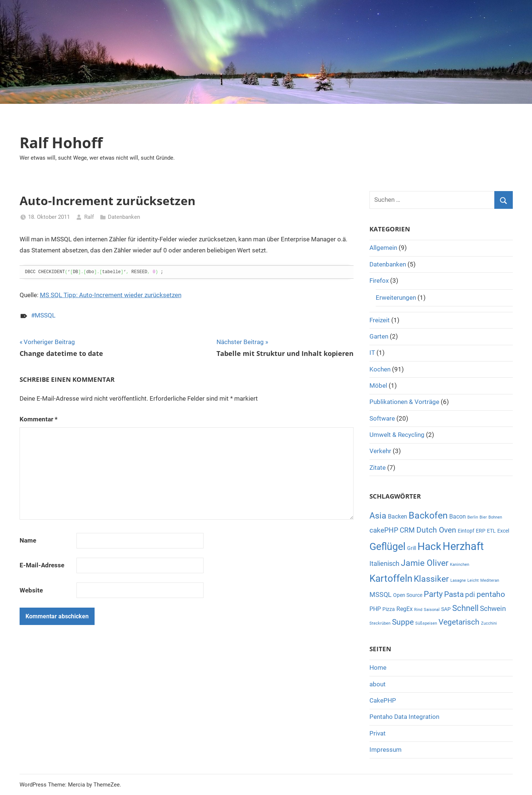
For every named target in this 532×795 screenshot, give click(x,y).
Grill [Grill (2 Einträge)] (412, 548)
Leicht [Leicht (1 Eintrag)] (473, 580)
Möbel (378, 385)
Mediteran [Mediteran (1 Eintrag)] (490, 580)
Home (378, 667)
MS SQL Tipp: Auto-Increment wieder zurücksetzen (111, 295)
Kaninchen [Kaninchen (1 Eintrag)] (460, 565)
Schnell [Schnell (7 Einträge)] (465, 608)
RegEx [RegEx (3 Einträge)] (405, 609)
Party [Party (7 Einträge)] (433, 594)
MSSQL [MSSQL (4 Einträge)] (381, 594)
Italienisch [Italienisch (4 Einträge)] (384, 563)
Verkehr (380, 451)
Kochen (380, 369)
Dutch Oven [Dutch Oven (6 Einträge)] (436, 530)
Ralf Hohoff (61, 142)
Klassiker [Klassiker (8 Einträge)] (431, 579)
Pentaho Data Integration (404, 717)
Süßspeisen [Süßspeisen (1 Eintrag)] (426, 623)
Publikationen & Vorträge (404, 402)
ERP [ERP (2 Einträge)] (481, 531)
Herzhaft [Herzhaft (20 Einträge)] (463, 546)
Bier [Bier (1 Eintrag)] (483, 517)
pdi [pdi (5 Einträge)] (470, 594)
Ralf (89, 217)
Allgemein (383, 248)
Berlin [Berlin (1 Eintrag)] (473, 517)
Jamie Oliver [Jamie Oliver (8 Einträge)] (425, 563)
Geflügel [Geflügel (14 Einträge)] (388, 547)
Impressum (386, 750)
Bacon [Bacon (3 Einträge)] (458, 517)
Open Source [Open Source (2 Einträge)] (408, 595)
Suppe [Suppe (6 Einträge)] (403, 622)
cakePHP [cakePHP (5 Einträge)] (384, 530)
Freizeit (380, 320)
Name (28, 540)
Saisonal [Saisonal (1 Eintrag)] (432, 610)
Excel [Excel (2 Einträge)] (503, 531)
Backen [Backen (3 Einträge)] (398, 517)
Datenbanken (124, 217)
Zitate (378, 468)
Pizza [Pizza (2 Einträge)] (389, 609)
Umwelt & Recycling (397, 435)
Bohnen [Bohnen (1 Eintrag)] (495, 517)
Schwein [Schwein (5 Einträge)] (493, 609)
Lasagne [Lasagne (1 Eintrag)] (458, 580)
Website (31, 590)
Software (382, 418)
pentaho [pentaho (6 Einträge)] (491, 594)
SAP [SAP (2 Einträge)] (446, 609)
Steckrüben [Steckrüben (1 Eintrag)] (380, 623)
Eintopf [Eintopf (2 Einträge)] (466, 531)
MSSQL (45, 315)
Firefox (379, 281)
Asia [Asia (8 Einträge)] (378, 516)
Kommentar (39, 419)
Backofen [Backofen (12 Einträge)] (428, 515)
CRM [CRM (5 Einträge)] (407, 530)
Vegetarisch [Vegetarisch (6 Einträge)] (459, 622)
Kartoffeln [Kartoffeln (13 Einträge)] (391, 578)
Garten (379, 336)
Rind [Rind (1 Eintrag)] (418, 610)
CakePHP (383, 700)
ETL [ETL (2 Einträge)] (491, 531)
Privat (378, 733)
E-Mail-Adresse (42, 565)
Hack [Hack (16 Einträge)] (429, 546)
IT (372, 353)
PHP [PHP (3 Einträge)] (375, 609)
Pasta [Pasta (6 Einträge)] (454, 594)
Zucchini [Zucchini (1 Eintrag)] (489, 623)
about (378, 684)
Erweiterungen (396, 298)
